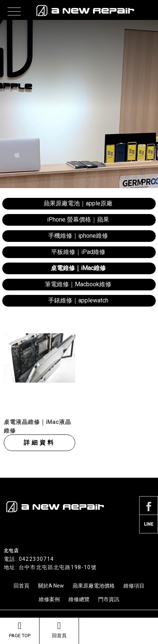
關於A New (51, 586)
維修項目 (134, 586)
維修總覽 (79, 599)
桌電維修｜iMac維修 (78, 268)
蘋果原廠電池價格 (94, 586)
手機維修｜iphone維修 (78, 236)
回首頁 (59, 630)
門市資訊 (109, 599)
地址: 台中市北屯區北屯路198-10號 (50, 567)
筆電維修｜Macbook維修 (78, 284)
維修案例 (49, 599)
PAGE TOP (20, 630)
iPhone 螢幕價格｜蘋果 (78, 219)
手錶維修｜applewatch (78, 300)
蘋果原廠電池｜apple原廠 (78, 203)
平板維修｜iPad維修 (78, 252)
